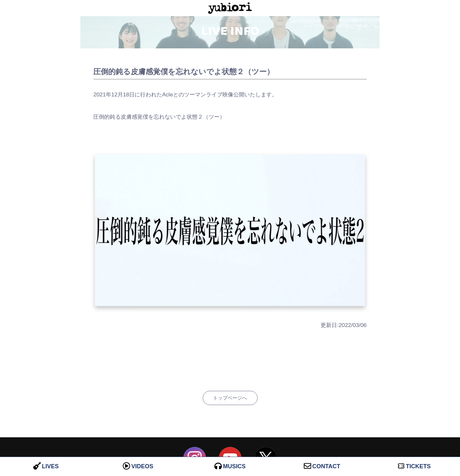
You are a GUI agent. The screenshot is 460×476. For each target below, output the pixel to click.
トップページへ (230, 398)
